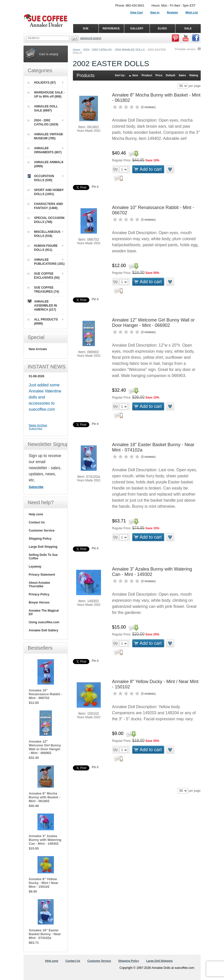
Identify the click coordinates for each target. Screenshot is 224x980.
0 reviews (148, 107)
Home (77, 50)
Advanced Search (91, 38)
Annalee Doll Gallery (44, 630)
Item (135, 75)
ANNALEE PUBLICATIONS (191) (46, 262)
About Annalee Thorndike (39, 585)
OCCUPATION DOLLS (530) (41, 178)
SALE (188, 28)
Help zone (36, 514)
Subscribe (36, 429)
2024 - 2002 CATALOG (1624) (43, 122)
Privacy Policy (39, 594)
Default (170, 75)
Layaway (35, 567)
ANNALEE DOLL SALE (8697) (43, 108)
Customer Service (42, 531)
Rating (194, 75)
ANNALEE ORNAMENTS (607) (45, 150)
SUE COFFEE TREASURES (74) (43, 290)
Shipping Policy (40, 539)
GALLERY (137, 28)
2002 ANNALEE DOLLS (130, 50)
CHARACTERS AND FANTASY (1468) (45, 206)
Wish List (192, 12)
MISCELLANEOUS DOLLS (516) (44, 234)
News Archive (38, 425)
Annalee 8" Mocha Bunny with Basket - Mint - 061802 (45, 797)
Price (159, 75)
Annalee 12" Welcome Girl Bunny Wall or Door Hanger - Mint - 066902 (154, 323)
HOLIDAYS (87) (42, 83)
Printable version (185, 49)
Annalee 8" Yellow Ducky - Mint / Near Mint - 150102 (44, 883)
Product (147, 75)
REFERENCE (111, 28)
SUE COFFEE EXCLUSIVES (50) (44, 276)
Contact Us (37, 522)
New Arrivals (38, 349)
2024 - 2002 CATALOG (98, 50)
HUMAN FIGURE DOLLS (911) (43, 248)
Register (172, 12)
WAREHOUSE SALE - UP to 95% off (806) (46, 95)
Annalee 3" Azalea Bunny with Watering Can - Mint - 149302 (152, 572)
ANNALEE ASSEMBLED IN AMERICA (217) (42, 305)
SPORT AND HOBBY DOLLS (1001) (46, 192)
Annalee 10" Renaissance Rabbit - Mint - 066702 (46, 694)
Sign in (155, 12)
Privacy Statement (42, 575)
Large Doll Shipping (43, 547)
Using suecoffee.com (44, 622)
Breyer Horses (39, 602)
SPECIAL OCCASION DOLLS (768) (46, 220)
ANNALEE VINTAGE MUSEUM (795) (45, 136)
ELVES (162, 28)
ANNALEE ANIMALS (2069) (46, 164)
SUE (86, 28)
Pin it (95, 187)
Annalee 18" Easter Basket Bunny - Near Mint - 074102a (45, 934)
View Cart (136, 12)
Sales (182, 75)
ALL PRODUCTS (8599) (43, 322)
